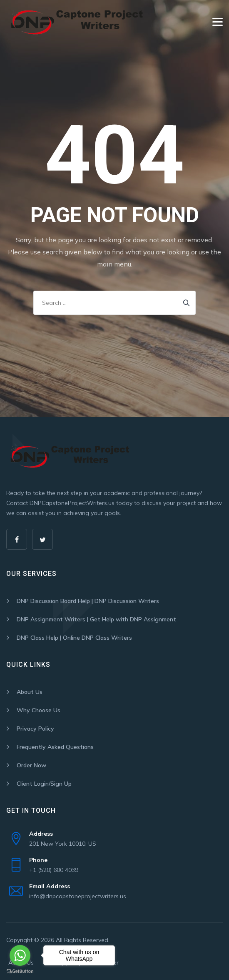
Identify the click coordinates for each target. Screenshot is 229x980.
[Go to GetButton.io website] (20, 971)
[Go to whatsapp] (20, 955)
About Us (30, 692)
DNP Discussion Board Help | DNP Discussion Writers (88, 601)
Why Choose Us (39, 710)
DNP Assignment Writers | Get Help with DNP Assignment (96, 619)
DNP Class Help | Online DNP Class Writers (74, 638)
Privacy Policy (35, 729)
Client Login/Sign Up (44, 784)
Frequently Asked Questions (55, 747)
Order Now (31, 765)
